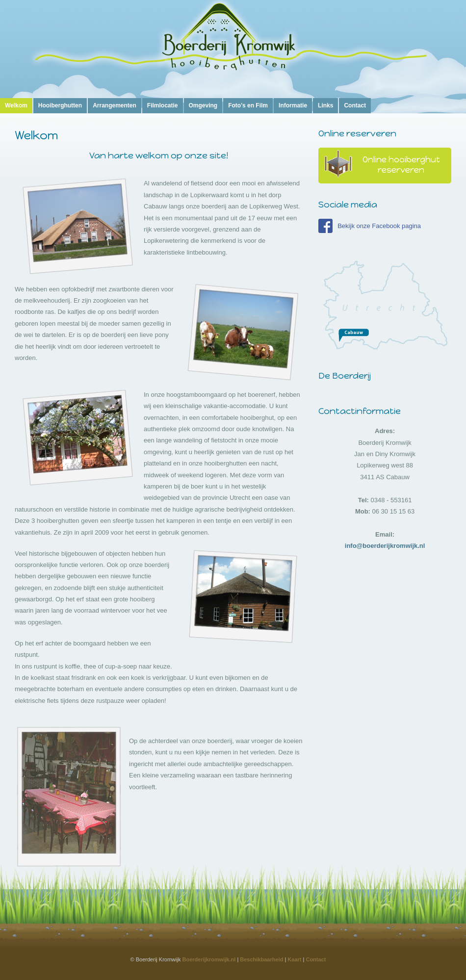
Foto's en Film (248, 105)
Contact (355, 105)
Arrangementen (115, 105)
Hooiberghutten (60, 105)
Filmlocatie (163, 105)
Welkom (16, 105)
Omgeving (203, 105)
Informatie (293, 105)
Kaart (294, 959)
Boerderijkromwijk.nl (209, 959)
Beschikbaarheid (261, 959)
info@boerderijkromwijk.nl (385, 546)
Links (325, 105)
